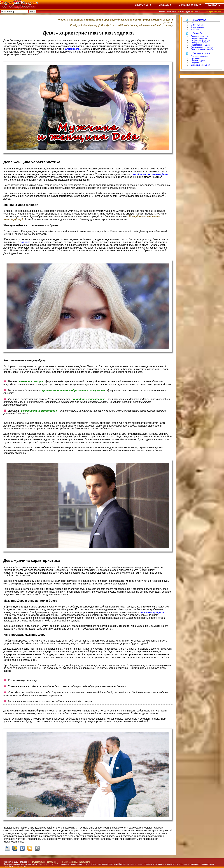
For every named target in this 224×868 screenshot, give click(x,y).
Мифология (196, 29)
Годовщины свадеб (199, 56)
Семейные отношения (201, 65)
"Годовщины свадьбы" (49, 864)
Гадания (194, 23)
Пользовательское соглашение (44, 862)
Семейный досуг (198, 61)
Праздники (195, 58)
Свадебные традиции (200, 41)
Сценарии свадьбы (199, 43)
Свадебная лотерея (199, 36)
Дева (196, 12)
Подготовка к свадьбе (200, 45)
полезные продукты (152, 612)
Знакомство (142, 5)
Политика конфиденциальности (76, 862)
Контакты (215, 5)
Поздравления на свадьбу (202, 47)
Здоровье (195, 63)
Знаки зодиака (185, 12)
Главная (161, 12)
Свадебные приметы (200, 38)
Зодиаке (25, 242)
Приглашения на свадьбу (202, 49)
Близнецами (73, 49)
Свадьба (164, 5)
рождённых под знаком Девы (150, 174)
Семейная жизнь (188, 5)
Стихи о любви (197, 27)
